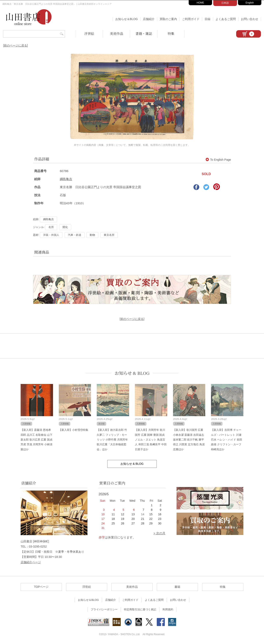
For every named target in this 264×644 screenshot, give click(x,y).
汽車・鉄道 (75, 235)
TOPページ (41, 587)
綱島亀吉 (66, 179)
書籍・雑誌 (144, 34)
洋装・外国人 (51, 235)
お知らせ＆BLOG (127, 19)
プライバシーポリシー (104, 609)
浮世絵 (89, 34)
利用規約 (168, 609)
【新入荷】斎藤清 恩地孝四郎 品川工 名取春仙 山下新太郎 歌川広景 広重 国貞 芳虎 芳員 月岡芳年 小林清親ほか (37, 440)
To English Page (218, 160)
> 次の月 (159, 533)
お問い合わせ (250, 19)
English (250, 3)
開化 (65, 227)
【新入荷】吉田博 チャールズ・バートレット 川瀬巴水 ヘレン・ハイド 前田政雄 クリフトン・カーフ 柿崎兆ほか (226, 440)
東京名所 (109, 235)
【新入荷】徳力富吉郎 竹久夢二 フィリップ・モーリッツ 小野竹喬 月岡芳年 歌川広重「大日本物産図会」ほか (112, 440)
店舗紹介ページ (31, 562)
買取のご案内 (168, 19)
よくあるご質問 (226, 19)
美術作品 (117, 34)
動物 (92, 235)
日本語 (225, 3)
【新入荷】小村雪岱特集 (74, 430)
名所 (51, 227)
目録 (207, 19)
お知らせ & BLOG (132, 373)
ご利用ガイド (191, 19)
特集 (171, 34)
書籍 (177, 587)
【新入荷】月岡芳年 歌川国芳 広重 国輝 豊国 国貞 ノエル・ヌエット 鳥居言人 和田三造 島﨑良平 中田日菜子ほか (151, 440)
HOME (200, 3)
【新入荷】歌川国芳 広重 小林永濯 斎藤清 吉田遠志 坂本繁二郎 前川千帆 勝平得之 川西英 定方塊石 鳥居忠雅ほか (189, 440)
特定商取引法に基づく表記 (140, 609)
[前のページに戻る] (15, 45)
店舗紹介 (149, 19)
